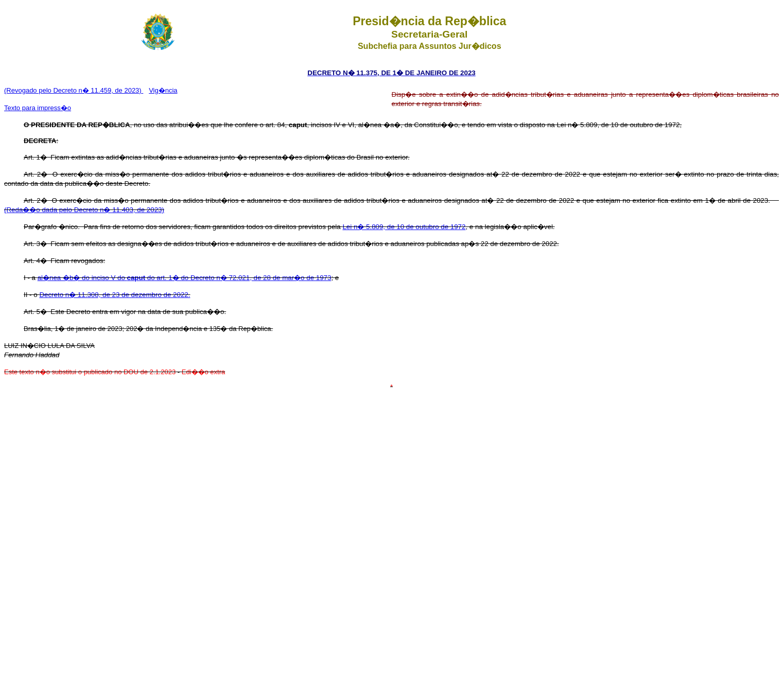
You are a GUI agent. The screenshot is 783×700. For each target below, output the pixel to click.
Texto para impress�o (38, 108)
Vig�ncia (163, 90)
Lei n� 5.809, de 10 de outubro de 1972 (404, 227)
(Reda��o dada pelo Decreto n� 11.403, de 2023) (84, 210)
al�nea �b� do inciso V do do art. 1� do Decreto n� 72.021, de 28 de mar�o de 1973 (185, 278)
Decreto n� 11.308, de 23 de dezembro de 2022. (115, 295)
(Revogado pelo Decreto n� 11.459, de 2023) (74, 90)
